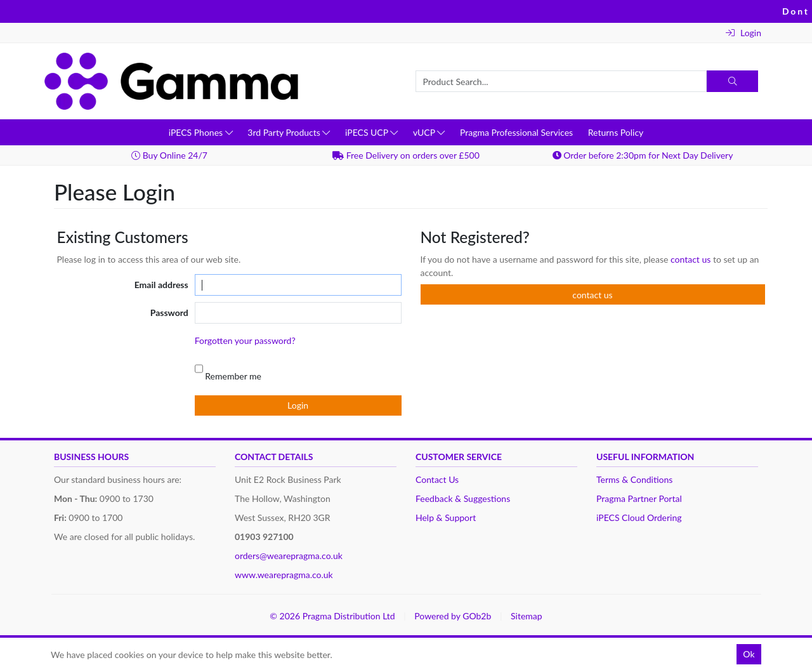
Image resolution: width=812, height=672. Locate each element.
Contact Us (437, 479)
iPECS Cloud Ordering (639, 517)
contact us (692, 259)
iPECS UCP (371, 132)
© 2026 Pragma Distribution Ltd (332, 616)
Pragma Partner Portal (639, 498)
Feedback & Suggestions (463, 498)
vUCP (429, 132)
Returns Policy (616, 132)
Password (169, 313)
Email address (161, 285)
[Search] (732, 81)
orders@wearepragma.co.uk (289, 556)
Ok (749, 654)
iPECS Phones (201, 132)
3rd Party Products (289, 132)
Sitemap (527, 616)
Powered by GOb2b (453, 616)
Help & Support (446, 517)
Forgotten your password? (245, 340)
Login (743, 33)
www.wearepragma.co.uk (284, 575)
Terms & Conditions (634, 479)
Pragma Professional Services (516, 132)
